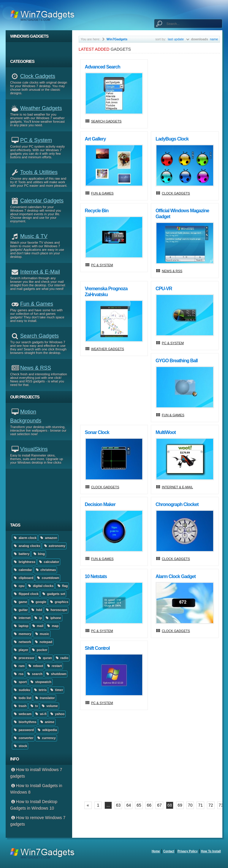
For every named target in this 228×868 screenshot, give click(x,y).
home (156, 851)
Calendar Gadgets (42, 201)
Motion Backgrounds (26, 416)
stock (20, 746)
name (214, 39)
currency (46, 738)
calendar (23, 570)
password (23, 730)
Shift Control (97, 648)
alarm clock (25, 538)
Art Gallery (95, 139)
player (21, 650)
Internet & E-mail (40, 272)
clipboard (23, 578)
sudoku (22, 690)
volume (49, 706)
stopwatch (41, 682)
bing (39, 554)
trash (20, 706)
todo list (22, 698)
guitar (20, 610)
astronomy (54, 546)
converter (23, 738)
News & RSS (36, 368)
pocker (39, 650)
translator (44, 698)
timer (56, 690)
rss (18, 674)
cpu (19, 586)
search (34, 674)
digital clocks (40, 586)
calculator (49, 562)
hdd (36, 610)
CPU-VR (164, 289)
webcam (22, 714)
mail (37, 626)
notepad (43, 642)
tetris (40, 690)
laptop (21, 626)
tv (34, 706)
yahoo (57, 714)
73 (221, 805)
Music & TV (34, 236)
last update (176, 39)
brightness (24, 562)
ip (38, 618)
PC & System (36, 140)
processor (24, 658)
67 (159, 805)
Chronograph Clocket (177, 504)
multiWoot (166, 432)
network (22, 642)
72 (211, 805)
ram (19, 666)
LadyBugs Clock (172, 139)
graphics (59, 602)
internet (22, 618)
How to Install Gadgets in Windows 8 (36, 789)
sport (20, 682)
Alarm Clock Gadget (176, 576)
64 (129, 805)
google (38, 602)
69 (180, 805)
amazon (48, 538)
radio (62, 658)
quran (45, 658)
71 (200, 805)
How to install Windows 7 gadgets (36, 773)
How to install (211, 851)
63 (118, 805)
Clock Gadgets (38, 76)
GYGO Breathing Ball (177, 361)
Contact (169, 851)
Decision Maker (100, 504)
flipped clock (26, 594)
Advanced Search (103, 67)
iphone (53, 618)
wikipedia (47, 730)
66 (149, 805)
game (20, 602)
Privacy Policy (188, 851)
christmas (45, 570)
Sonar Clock (97, 432)
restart (54, 666)
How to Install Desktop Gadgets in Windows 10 (34, 805)
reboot (35, 666)
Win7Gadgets (117, 39)
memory (22, 634)
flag (62, 586)
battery (21, 554)
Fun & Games (37, 304)
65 (139, 805)
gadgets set (53, 594)
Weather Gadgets (41, 108)
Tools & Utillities (39, 172)
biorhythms (25, 722)
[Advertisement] (41, 494)
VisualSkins (34, 449)
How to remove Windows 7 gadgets (38, 821)
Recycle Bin (97, 211)
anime (47, 722)
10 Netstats (96, 576)
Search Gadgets (39, 336)
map (52, 626)
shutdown (56, 674)
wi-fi (40, 714)
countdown (48, 578)
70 (190, 805)
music (42, 634)
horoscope (56, 610)
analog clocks (27, 546)
